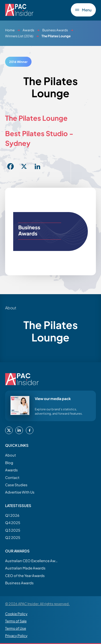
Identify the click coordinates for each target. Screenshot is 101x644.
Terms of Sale (16, 621)
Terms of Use (16, 628)
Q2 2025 (13, 537)
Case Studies (16, 485)
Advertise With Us (20, 492)
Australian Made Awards (25, 568)
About (11, 455)
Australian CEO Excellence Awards (32, 561)
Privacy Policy (16, 636)
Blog (9, 463)
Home (10, 30)
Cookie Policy (16, 614)
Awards (28, 30)
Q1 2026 (12, 515)
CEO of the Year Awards (25, 576)
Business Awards (55, 30)
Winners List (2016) (19, 36)
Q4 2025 (13, 523)
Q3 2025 (13, 530)
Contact (12, 477)
